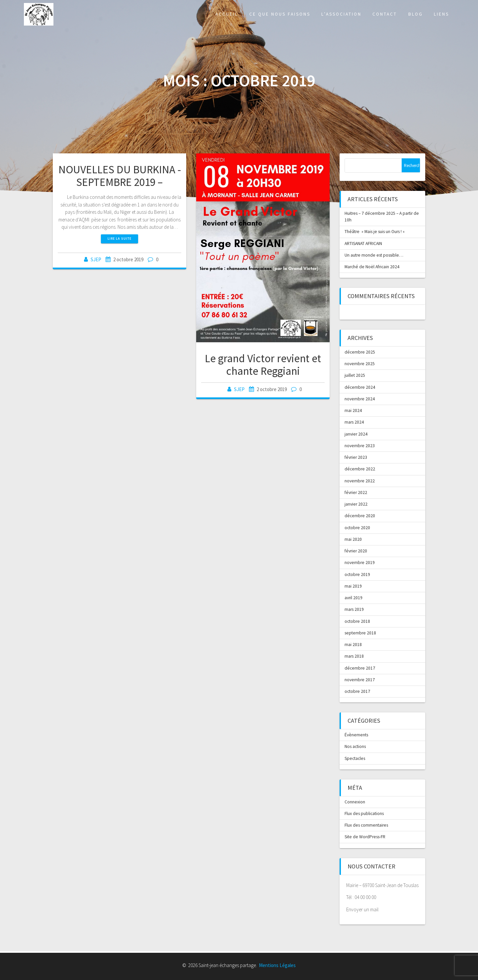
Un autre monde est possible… (374, 255)
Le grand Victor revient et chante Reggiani (263, 365)
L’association (341, 14)
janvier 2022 (356, 504)
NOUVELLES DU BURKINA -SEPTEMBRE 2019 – (120, 176)
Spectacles (355, 758)
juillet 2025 (355, 375)
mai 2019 (353, 586)
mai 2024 (353, 410)
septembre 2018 (360, 633)
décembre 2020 (360, 516)
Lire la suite (119, 239)
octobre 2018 (357, 621)
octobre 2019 (357, 574)
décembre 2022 (360, 469)
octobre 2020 (357, 528)
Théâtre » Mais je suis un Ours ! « (375, 232)
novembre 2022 (360, 481)
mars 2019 (354, 609)
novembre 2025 (360, 364)
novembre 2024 (360, 399)
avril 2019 (354, 598)
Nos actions (355, 746)
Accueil (227, 14)
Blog (416, 14)
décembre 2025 (360, 352)
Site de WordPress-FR (365, 837)
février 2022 (356, 492)
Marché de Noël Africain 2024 (372, 267)
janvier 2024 (356, 434)
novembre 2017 (360, 680)
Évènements (356, 735)
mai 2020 (353, 539)
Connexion (355, 802)
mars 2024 (354, 422)
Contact (385, 14)
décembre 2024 (360, 387)
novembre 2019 (360, 563)
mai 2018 (353, 645)
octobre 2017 (357, 691)
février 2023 (356, 457)
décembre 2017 (360, 668)
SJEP (96, 259)
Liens (441, 14)
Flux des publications (364, 814)
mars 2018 (354, 656)
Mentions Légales (277, 965)
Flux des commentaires (366, 825)
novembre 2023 (360, 446)
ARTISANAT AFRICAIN (363, 244)
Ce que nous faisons (280, 14)
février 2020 (356, 551)
